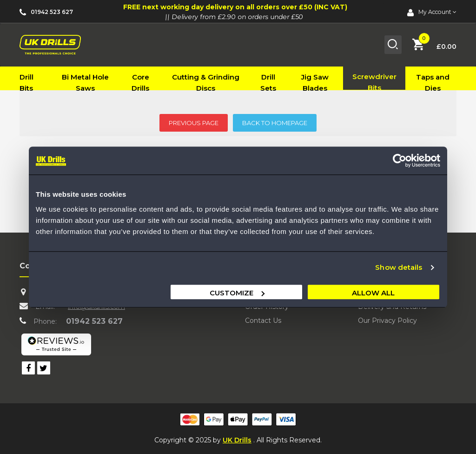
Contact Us (263, 320)
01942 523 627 (94, 321)
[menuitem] (33, 83)
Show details (399, 267)
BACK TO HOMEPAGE (275, 123)
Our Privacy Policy (387, 320)
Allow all (373, 293)
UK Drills (237, 440)
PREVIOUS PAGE (194, 123)
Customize (237, 293)
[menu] (238, 78)
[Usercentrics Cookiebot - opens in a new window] (400, 160)
